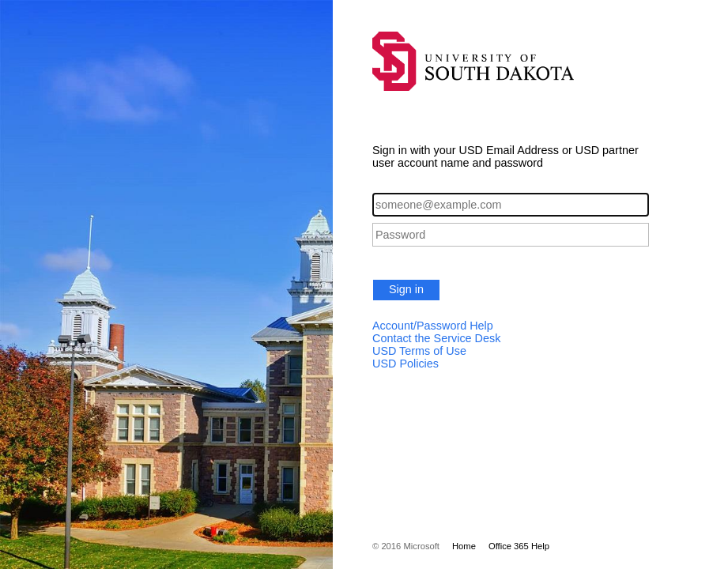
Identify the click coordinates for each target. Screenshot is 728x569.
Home (464, 546)
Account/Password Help (433, 326)
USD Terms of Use (419, 351)
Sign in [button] (406, 289)
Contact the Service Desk (436, 338)
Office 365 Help (519, 546)
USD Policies (405, 364)
